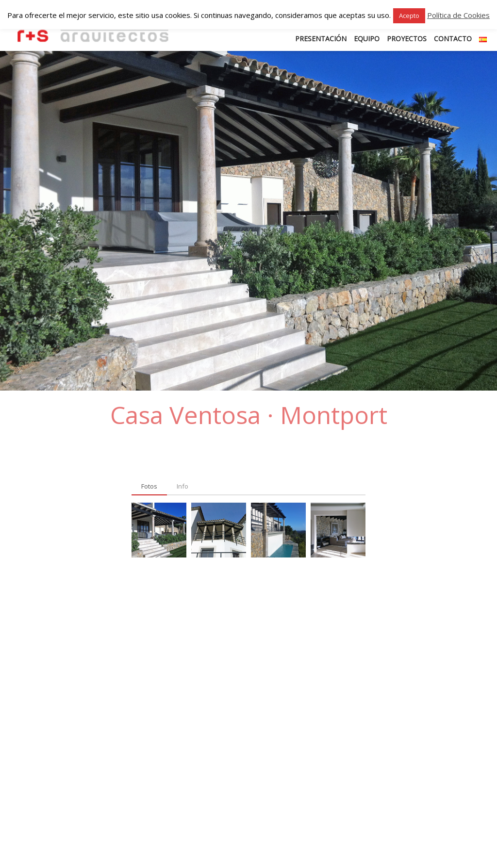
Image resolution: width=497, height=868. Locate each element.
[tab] (149, 487)
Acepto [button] (409, 16)
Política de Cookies (458, 15)
